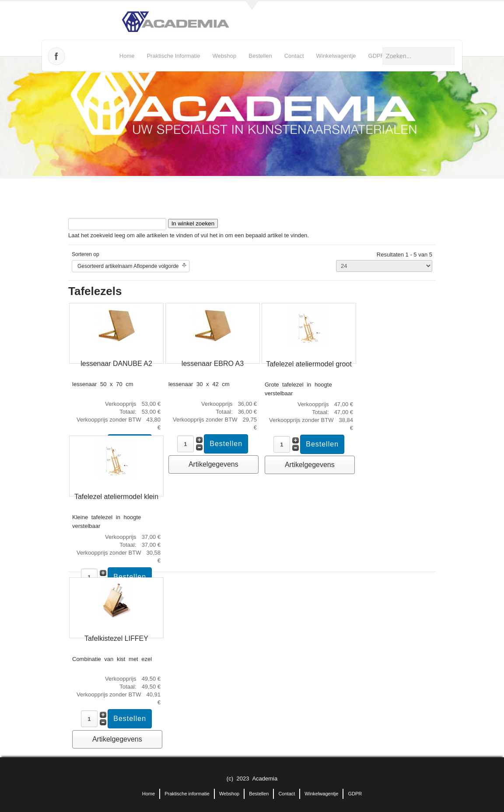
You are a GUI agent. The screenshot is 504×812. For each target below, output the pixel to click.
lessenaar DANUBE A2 (116, 364)
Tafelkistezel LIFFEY (116, 638)
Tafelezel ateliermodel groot (309, 364)
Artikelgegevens (213, 464)
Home (127, 56)
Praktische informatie (173, 56)
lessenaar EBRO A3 (213, 364)
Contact (294, 56)
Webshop (225, 56)
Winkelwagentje (336, 56)
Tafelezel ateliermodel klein (116, 497)
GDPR (377, 56)
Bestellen (260, 56)
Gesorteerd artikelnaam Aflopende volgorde (128, 266)
